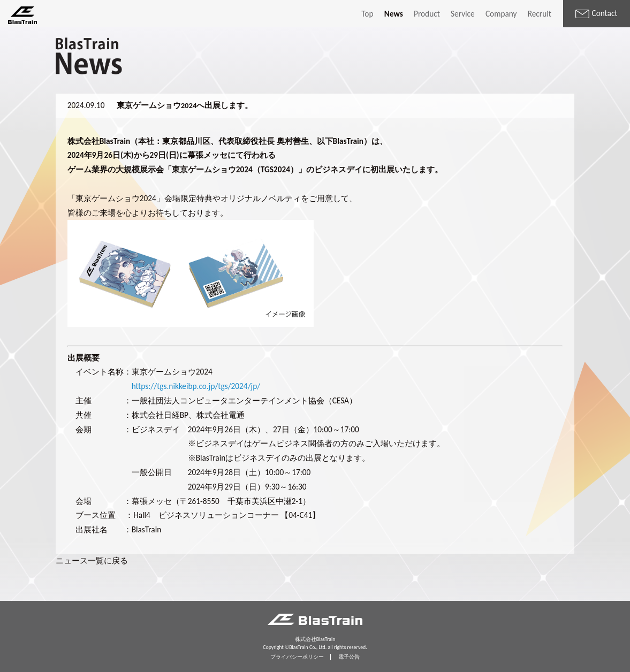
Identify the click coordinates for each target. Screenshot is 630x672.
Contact (596, 13)
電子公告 (349, 657)
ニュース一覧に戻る (92, 560)
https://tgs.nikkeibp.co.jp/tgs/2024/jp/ (196, 386)
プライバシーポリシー (297, 657)
